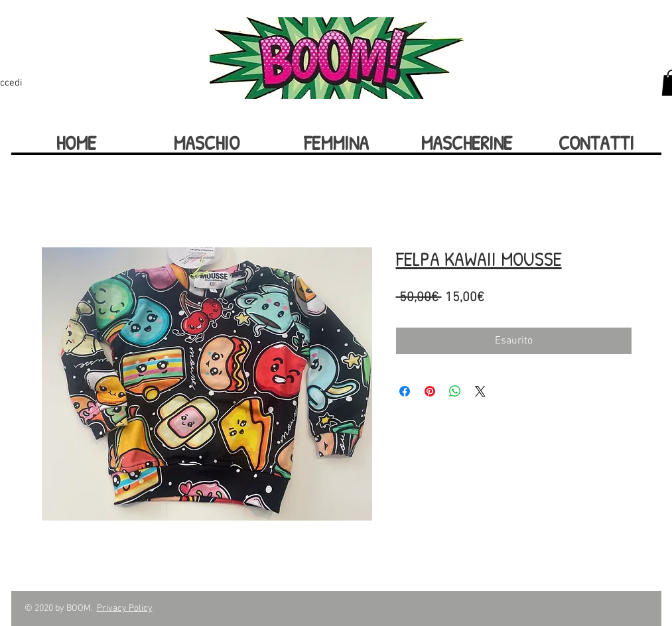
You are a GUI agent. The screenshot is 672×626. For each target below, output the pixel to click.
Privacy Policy (125, 608)
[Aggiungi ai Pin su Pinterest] (430, 391)
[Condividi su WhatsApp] (455, 391)
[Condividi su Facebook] (405, 391)
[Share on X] (480, 391)
